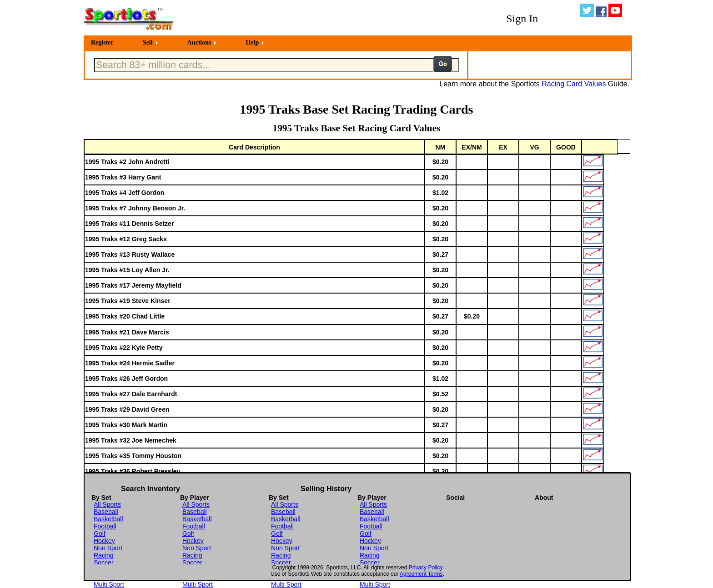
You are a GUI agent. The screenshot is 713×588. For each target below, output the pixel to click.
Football (105, 526)
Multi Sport (109, 584)
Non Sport (108, 548)
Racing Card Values (574, 84)
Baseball (106, 512)
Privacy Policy (426, 568)
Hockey (104, 541)
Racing (104, 555)
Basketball (108, 519)
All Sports (107, 504)
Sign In (522, 19)
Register (102, 42)
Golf (100, 533)
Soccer (104, 563)
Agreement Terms (421, 574)
